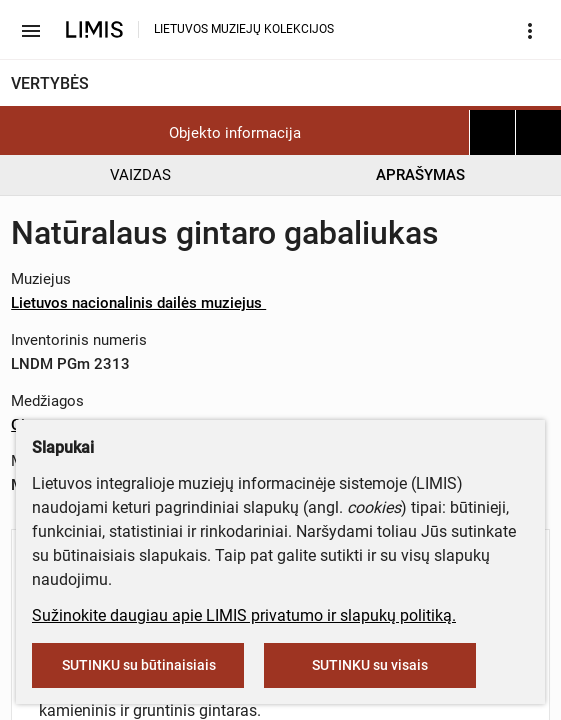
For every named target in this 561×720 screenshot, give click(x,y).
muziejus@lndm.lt (297, 212)
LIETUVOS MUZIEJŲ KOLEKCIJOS (244, 29)
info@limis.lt (418, 316)
